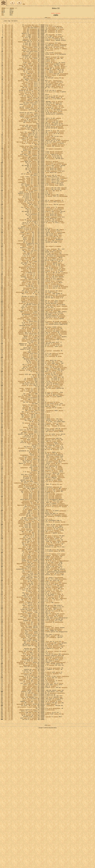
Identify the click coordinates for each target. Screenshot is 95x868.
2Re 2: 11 (8, 219)
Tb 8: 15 (8, 316)
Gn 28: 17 (8, 91)
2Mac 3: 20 (8, 375)
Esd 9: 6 (8, 288)
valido (49, 361)
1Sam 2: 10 (8, 174)
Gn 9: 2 (8, 64)
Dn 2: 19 (8, 637)
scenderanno (33, 146)
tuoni (60, 96)
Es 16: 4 (8, 101)
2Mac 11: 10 (8, 390)
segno (35, 744)
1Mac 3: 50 (8, 348)
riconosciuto (30, 667)
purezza (35, 109)
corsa (54, 435)
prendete (64, 363)
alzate (24, 458)
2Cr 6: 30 (8, 253)
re (36, 305)
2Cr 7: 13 (8, 261)
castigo (24, 305)
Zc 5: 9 (8, 720)
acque (25, 29)
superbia (59, 330)
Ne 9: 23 (8, 300)
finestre (35, 221)
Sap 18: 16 (8, 527)
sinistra (35, 692)
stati (52, 679)
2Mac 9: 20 (8, 386)
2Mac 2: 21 (8, 371)
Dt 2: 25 (8, 119)
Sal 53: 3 (8, 447)
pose (25, 34)
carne (50, 52)
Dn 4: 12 (8, 655)
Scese (29, 211)
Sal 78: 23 (8, 463)
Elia (56, 218)
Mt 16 (8, 744)
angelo (21, 74)
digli (29, 717)
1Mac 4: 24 (8, 353)
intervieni (49, 191)
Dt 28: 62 (8, 149)
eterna (54, 500)
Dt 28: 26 (8, 148)
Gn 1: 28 (8, 39)
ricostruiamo (61, 275)
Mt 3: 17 (8, 725)
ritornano (55, 562)
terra (50, 26)
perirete (64, 128)
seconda (58, 77)
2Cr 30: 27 (8, 266)
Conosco (21, 445)
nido (22, 625)
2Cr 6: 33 (8, 255)
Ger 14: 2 (8, 579)
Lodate (30, 500)
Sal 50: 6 (8, 443)
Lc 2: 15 (8, 804)
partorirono (65, 625)
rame (52, 144)
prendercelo (53, 154)
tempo (26, 715)
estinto (29, 630)
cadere (35, 794)
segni (35, 572)
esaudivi (34, 303)
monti (60, 503)
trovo (50, 306)
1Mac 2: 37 (8, 341)
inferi (56, 737)
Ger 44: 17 (8, 589)
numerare (50, 585)
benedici (50, 141)
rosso (48, 749)
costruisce (33, 709)
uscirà (61, 101)
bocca (32, 455)
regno (63, 482)
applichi (52, 423)
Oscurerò (22, 632)
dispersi (22, 719)
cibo (22, 465)
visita (54, 472)
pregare (29, 260)
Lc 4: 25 (8, 809)
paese (63, 98)
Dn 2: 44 (8, 644)
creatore (34, 67)
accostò (50, 777)
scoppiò (28, 462)
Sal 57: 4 (8, 448)
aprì (29, 463)
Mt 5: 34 (8, 729)
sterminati (58, 59)
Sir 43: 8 (8, 537)
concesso (62, 241)
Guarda (35, 71)
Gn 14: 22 (8, 69)
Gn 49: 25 (8, 93)
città (24, 164)
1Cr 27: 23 (8, 239)
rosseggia (48, 747)
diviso (22, 690)
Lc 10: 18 (8, 819)
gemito (21, 579)
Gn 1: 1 (8, 26)
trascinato (57, 126)
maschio (57, 54)
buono (58, 353)
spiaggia (64, 645)
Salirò (35, 552)
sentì (29, 781)
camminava (50, 527)
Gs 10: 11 (8, 166)
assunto (35, 343)
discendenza (21, 79)
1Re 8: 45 (8, 201)
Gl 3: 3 (8, 705)
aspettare (52, 396)
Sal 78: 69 (8, 468)
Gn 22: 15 (8, 77)
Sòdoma (51, 72)
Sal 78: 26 (8, 467)
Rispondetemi (61, 791)
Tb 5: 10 (8, 306)
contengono (61, 600)
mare (24, 37)
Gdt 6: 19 (8, 330)
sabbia (54, 79)
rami (56, 627)
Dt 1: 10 (8, 116)
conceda (29, 86)
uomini (59, 388)
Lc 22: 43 (8, 847)
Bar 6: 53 (8, 619)
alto (50, 87)
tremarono (24, 186)
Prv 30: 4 (8, 510)
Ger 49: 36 (8, 595)
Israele (64, 193)
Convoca (35, 442)
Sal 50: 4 (8, 442)
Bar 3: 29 (8, 615)
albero (62, 662)
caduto (35, 403)
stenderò (56, 632)
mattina (59, 27)
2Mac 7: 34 (8, 380)
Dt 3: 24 (8, 121)
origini (34, 44)
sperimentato (25, 376)
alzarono (29, 348)
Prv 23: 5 (8, 508)
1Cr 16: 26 (8, 234)
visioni (58, 622)
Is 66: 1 (8, 565)
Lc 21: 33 (8, 846)
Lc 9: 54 (8, 814)
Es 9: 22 (8, 94)
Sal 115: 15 (8, 490)
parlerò (29, 854)
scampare (60, 360)
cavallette (24, 557)
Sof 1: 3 (8, 714)
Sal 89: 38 (8, 477)
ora (25, 360)
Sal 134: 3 (8, 497)
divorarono (51, 811)
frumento (22, 161)
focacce (26, 567)
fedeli (62, 470)
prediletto (65, 781)
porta (35, 91)
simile (28, 109)
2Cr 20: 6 (8, 263)
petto (60, 837)
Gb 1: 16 (8, 403)
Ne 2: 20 (8, 295)
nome (58, 66)
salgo (36, 502)
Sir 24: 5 (8, 535)
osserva (56, 378)
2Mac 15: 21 (8, 398)
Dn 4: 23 (8, 667)
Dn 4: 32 (8, 674)
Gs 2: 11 (8, 163)
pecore (62, 403)
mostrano (22, 620)
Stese (26, 243)
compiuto (62, 612)
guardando (25, 786)
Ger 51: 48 (8, 600)
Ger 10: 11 (8, 574)
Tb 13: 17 (8, 326)
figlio (28, 378)
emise (47, 786)
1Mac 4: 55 (8, 356)
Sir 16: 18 (8, 530)
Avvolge (35, 540)
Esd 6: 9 (8, 278)
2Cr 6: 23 (8, 246)
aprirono (50, 56)
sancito (55, 373)
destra (62, 208)
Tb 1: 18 (8, 305)
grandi (22, 118)
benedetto (55, 316)
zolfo (35, 836)
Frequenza (12, 8)
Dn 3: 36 (8, 645)
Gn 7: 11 (8, 56)
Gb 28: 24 (8, 415)
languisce (26, 553)
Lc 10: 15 (8, 817)
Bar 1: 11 (8, 610)
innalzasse (30, 410)
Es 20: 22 (8, 108)
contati (56, 513)
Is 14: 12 (8, 550)
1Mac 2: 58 (8, 343)
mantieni (61, 244)
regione (26, 370)
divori (49, 209)
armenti (24, 335)
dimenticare (53, 139)
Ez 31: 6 (8, 625)
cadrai (23, 630)
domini (50, 263)
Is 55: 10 (8, 562)
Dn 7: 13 (8, 684)
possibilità (65, 164)
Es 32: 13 (8, 113)
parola (26, 525)
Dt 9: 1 (8, 134)
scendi (48, 503)
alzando (28, 124)
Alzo (26, 159)
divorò (49, 211)
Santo (22, 547)
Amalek (31, 103)
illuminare (51, 32)
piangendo (24, 695)
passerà (59, 727)
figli (24, 300)
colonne (34, 411)
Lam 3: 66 (8, 607)
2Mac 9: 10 (8, 385)
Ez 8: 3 (8, 622)
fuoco (35, 209)
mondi (35, 54)
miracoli (35, 680)
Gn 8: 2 (8, 61)
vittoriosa (63, 437)
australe (48, 405)
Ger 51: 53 (8, 602)
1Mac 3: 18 (8, 345)
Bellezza (34, 538)
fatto (36, 106)
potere (35, 779)
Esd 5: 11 (8, 275)
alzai (29, 672)
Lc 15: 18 (8, 829)
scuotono (50, 411)
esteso (63, 660)
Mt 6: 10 (8, 730)
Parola (56, 582)
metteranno (27, 794)
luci (25, 31)
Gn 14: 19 (8, 67)
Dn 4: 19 (8, 660)
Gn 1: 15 (8, 32)
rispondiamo (32, 792)
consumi (51, 814)
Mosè (22, 99)
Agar (35, 74)
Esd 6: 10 (8, 280)
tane (25, 736)
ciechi (3, 9)
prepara (55, 507)
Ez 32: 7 (8, 630)
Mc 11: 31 (8, 792)
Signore (21, 46)
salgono (35, 707)
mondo (34, 553)
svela (50, 639)
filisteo (25, 179)
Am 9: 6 (8, 709)
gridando (48, 348)
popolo (56, 101)
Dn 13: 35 (8, 695)
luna (62, 124)
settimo (61, 111)
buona (58, 363)
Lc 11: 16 (8, 822)
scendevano (50, 488)
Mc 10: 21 (8, 789)
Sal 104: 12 (8, 485)
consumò (58, 260)
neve (28, 562)
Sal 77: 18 (8, 462)
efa (26, 720)
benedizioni (33, 93)
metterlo (51, 787)
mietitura (21, 183)
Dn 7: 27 (8, 685)
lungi (25, 87)
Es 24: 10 (8, 109)
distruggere (29, 52)
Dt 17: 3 (8, 138)
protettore (59, 391)
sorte (54, 655)
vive (62, 692)
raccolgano (51, 29)
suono (52, 358)
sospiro (55, 786)
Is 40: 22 (8, 557)
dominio (54, 660)
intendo (53, 336)
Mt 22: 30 (8, 762)
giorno (62, 31)
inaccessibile (63, 602)
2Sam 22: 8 (8, 186)
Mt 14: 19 (8, 742)
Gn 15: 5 (8, 71)
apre (28, 221)
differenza (31, 345)
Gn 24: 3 (8, 81)
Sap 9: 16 (8, 520)
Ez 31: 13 (8, 627)
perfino (60, 118)
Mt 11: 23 (8, 737)
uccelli (34, 37)
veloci (25, 609)
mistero (60, 635)
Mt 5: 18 (8, 727)
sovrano (34, 395)
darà (48, 295)
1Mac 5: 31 (8, 358)
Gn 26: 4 (8, 84)
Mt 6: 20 (8, 732)
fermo (24, 168)
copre (36, 507)
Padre (29, 739)
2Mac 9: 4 (8, 383)
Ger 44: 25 (8, 594)
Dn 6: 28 (8, 680)
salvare (52, 345)
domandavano (26, 822)
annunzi (47, 443)
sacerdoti (23, 391)
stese (24, 96)
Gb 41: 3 (8, 427)
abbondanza (62, 86)
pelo (49, 670)
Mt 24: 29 (8, 767)
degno (48, 647)
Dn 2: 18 (8, 635)
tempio (62, 229)
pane (35, 101)
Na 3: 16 (8, 712)
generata (54, 422)
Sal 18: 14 (8, 433)
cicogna (34, 570)
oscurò (49, 206)
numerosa (23, 84)
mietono (60, 734)
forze (31, 346)
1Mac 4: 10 (8, 351)
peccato (56, 193)
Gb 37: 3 (8, 420)
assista (50, 311)
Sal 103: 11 (8, 480)
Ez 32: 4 (8, 629)
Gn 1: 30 (8, 41)
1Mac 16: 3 (8, 363)
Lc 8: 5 (8, 811)
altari (21, 229)
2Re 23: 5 (8, 233)
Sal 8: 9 (8, 430)
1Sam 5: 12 (8, 176)
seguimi (57, 757)
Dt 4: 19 (8, 124)
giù (58, 707)
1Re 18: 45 (8, 206)
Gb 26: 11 (8, 411)
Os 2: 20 (8, 699)
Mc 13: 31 (8, 797)
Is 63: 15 (8, 563)
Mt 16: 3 (8, 749)
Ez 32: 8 (8, 632)
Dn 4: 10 (8, 654)
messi (55, 276)
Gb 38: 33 (8, 423)
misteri (56, 639)
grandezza (64, 323)
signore (61, 697)
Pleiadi (24, 405)
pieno (57, 695)
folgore (53, 819)
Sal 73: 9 (8, 455)
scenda (28, 209)
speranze (34, 386)
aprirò (25, 724)
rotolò (56, 777)
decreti (59, 296)
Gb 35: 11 (8, 418)
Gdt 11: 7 (8, 335)
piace (25, 674)
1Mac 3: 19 (8, 346)
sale (60, 278)
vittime (58, 366)
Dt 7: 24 (8, 133)
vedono (47, 752)
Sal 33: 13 (8, 438)
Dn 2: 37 (8, 640)
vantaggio (63, 381)
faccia (59, 752)
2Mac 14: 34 (8, 391)
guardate (60, 558)
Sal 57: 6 (8, 450)
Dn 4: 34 (8, 675)
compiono (54, 567)
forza (57, 437)
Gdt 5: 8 (8, 328)
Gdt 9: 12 (8, 333)
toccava (35, 527)
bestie (56, 49)
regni (63, 263)
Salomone (22, 368)
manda (47, 400)
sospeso (34, 181)
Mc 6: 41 (8, 784)
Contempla (34, 417)
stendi (35, 483)
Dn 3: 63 (8, 649)
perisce (57, 553)
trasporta (48, 518)
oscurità (59, 306)
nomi (32, 133)
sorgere (51, 644)
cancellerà (21, 151)
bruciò (50, 231)
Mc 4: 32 (8, 782)
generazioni (60, 325)
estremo (34, 435)
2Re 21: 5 (8, 229)
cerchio (52, 540)
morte (29, 527)
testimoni (24, 156)
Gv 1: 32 (8, 851)
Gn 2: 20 (8, 49)
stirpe (24, 645)
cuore (52, 695)
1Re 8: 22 (8, 188)
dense (53, 99)
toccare (27, 385)
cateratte (34, 56)
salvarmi (49, 448)
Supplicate (25, 308)
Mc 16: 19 (8, 802)
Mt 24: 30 (8, 769)
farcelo (61, 154)
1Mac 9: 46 (8, 360)
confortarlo (50, 847)
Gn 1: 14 (8, 31)
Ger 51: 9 (8, 597)
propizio (62, 356)
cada (61, 832)
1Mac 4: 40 (8, 355)
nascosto (64, 821)
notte (60, 311)
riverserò (53, 724)
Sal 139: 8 (8, 502)
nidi (51, 736)
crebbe (56, 670)
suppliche (34, 373)
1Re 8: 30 (8, 189)
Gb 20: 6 (8, 410)
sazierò (50, 629)
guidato (61, 338)
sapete (51, 751)
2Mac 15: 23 (8, 400)
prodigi (27, 680)
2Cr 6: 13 (8, 243)
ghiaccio (25, 422)
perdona (55, 189)
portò (50, 622)
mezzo (36, 123)
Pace (36, 839)
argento (64, 614)
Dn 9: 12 (8, 689)
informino (56, 408)
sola (48, 535)
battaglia (61, 169)
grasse (54, 86)
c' (25, 244)
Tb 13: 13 (8, 325)
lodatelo (58, 649)
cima (31, 66)
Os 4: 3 (8, 702)
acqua (21, 462)
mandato (29, 305)
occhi (36, 124)
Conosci (26, 423)
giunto (32, 265)
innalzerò (65, 552)
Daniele (22, 637)
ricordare (53, 694)
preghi (51, 280)
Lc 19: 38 (8, 839)
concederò (50, 84)
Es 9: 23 (8, 96)
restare (59, 336)
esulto (50, 323)
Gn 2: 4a (8, 44)
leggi (35, 423)
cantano (49, 485)
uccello (34, 518)
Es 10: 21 (8, 98)
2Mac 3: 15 (8, 373)
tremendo (58, 291)
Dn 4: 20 (8, 662)
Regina (35, 567)
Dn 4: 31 (8, 672)
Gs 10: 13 (8, 168)
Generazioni (50, 325)
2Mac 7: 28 (8, 378)
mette (56, 712)
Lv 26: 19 (8, 114)
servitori (28, 275)
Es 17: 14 (8, 103)
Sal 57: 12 (8, 452)
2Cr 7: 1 (8, 260)
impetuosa (24, 522)
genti (55, 572)
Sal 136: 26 (8, 500)
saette (54, 462)
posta (31, 370)
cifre (2, 14)
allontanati (25, 804)
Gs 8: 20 (8, 164)
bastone (31, 96)
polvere (22, 146)
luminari (34, 522)
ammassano (58, 614)
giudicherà (58, 174)
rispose (21, 238)
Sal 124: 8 (8, 495)
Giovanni (22, 759)
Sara (56, 320)
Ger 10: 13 (8, 577)
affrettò (54, 168)
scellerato (22, 393)
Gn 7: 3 (8, 54)
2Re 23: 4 (8, 231)
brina (35, 422)
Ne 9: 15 (8, 298)
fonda (59, 709)
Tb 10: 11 (8, 320)
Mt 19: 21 (8, 757)
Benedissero (23, 316)
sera (51, 27)
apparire (25, 684)
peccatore (53, 827)
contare (26, 585)
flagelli (34, 376)
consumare (50, 366)
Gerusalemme (63, 231)
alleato (29, 390)
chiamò (28, 27)
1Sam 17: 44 (8, 178)
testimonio (24, 128)
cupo (52, 749)
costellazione (53, 548)
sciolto (31, 756)
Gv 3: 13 (8, 856)
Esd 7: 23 (8, 285)
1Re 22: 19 (8, 208)
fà (56, 191)
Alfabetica (4, 8)
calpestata (22, 811)
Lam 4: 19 (8, 609)
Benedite (28, 649)
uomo (59, 47)
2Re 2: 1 (8, 218)
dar (28, 326)
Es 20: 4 (8, 104)
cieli (2, 11)
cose (57, 453)
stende (35, 557)
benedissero (34, 356)
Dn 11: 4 (8, 690)
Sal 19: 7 (8, 435)
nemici (49, 388)
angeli (56, 89)
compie (35, 498)
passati (35, 727)
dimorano (25, 485)
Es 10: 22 (8, 99)
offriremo (52, 589)
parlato (34, 108)
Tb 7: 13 (8, 313)
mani (32, 188)
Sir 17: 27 (8, 533)
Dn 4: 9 (8, 652)
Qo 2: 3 (8, 513)
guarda (48, 330)
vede (51, 438)
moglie (56, 318)
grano (55, 278)
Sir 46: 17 (8, 543)
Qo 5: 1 (8, 517)
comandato (63, 393)
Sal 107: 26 (8, 488)
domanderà (51, 283)
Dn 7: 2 (8, 682)
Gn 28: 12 (8, 89)
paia (51, 54)
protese (31, 375)
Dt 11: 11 (8, 136)
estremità (34, 595)
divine (63, 622)
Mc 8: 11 (8, 787)
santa (25, 266)
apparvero (34, 388)
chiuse (52, 61)
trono (22, 208)
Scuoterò (35, 717)
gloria (22, 326)
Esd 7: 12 (8, 281)
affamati (57, 298)
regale (59, 525)
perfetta (54, 281)
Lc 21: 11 (8, 844)
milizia (34, 228)
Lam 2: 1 (8, 604)
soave (30, 280)
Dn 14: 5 (8, 697)
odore (26, 280)
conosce (48, 570)
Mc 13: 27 (8, 796)
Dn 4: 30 (8, 670)
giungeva (35, 650)
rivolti (31, 401)
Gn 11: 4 (8, 66)
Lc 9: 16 (8, 812)
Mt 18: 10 (8, 752)
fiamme (31, 173)
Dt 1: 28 (8, 118)
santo (55, 370)
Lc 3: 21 (8, 806)
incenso (21, 580)
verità (23, 852)
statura (52, 410)
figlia (26, 315)
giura (33, 766)
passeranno (58, 665)
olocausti (29, 278)
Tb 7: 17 (8, 315)
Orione (63, 548)
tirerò (54, 707)
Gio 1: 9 (8, 710)
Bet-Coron (20, 166)
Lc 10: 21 (8, 821)
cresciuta (27, 660)
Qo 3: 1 (8, 515)
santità (34, 141)
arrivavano (34, 358)
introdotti (55, 300)
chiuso (49, 809)
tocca (55, 503)
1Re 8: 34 (8, 193)
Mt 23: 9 (8, 764)
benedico (21, 739)
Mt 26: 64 (8, 776)
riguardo (48, 635)
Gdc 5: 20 (8, 169)
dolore (63, 315)
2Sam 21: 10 (8, 183)
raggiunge (60, 435)
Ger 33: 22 (8, 585)
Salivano (31, 488)
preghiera (54, 201)
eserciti (21, 472)
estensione (51, 528)
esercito (34, 126)
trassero (49, 381)
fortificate (30, 118)
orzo (30, 183)
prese (60, 411)
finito (22, 260)
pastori (50, 804)
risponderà (55, 700)
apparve (22, 847)
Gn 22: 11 (8, 76)
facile (23, 832)
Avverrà (48, 221)
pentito (57, 51)
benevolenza (60, 351)
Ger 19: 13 (8, 580)
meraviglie (64, 340)
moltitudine (20, 346)
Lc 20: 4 (8, 841)
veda (24, 582)
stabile (60, 468)
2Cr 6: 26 (8, 249)
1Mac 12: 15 (8, 361)
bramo (61, 457)
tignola (54, 732)
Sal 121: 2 (8, 493)
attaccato (53, 403)
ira (31, 276)
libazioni (60, 567)
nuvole (61, 123)
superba (24, 114)
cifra (2, 13)
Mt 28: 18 (8, 779)
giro (35, 535)
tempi (58, 570)
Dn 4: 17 (8, 657)
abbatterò (63, 714)
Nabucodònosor (64, 669)
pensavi (29, 552)
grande (51, 291)
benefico (29, 143)
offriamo (51, 592)
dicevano (56, 804)
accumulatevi (22, 732)
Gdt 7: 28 (8, 331)
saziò (26, 487)
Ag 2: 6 (8, 715)
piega (33, 503)
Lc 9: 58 (8, 816)
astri (35, 385)
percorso (56, 535)
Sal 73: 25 (8, 457)
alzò (30, 398)
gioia (53, 315)
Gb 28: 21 (8, 413)
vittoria (64, 396)
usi (54, 351)
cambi (47, 315)
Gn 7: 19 (8, 57)
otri (35, 425)
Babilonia (37, 600)
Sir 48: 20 (8, 547)
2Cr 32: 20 (8, 268)
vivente (60, 39)
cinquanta (63, 209)
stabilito (54, 310)
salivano (35, 176)
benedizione (33, 318)
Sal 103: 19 (8, 482)
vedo (30, 306)
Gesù (29, 744)
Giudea (22, 717)
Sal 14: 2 (8, 432)
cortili (53, 229)
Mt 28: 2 (8, 777)
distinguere (53, 31)
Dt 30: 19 (8, 156)
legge (29, 281)
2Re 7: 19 (8, 223)
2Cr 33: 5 (8, 271)
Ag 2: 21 (8, 717)
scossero (51, 186)
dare (50, 143)
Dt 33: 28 (8, 161)
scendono (34, 562)
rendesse (55, 602)
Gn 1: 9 (8, 29)
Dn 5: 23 (8, 679)
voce (36, 348)
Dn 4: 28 (8, 669)
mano (32, 94)
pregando (23, 290)
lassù (35, 104)
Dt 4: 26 (8, 128)
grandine (54, 94)
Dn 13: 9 (8, 694)
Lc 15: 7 (8, 827)
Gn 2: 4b (8, 46)
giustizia (60, 191)
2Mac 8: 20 (8, 381)
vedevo (25, 819)
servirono (61, 568)
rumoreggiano (25, 577)
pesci (50, 430)
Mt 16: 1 (8, 746)
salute (48, 281)
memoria (24, 103)
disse (29, 71)
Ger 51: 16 (8, 599)
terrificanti (22, 844)
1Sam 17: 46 (8, 179)
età (55, 363)
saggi (25, 418)
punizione (26, 597)
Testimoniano (28, 341)
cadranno (34, 767)
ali (62, 712)
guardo (33, 428)
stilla (47, 161)
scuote (49, 704)
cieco (2, 10)
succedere (52, 350)
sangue (59, 705)
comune (57, 664)
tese (32, 204)
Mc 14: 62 (8, 801)
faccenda (30, 515)
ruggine (62, 732)
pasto (26, 470)
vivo (27, 697)
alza (51, 597)
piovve (25, 836)
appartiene (49, 667)
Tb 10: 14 (8, 321)
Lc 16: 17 (8, 832)
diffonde (26, 420)
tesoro (35, 143)
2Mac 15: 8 (8, 396)
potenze (51, 767)
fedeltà (54, 440)
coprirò (35, 630)
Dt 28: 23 (8, 144)
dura (36, 542)
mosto (31, 161)
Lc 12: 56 (8, 824)
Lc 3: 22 (8, 807)
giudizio (34, 383)
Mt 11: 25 (8, 739)
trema (34, 704)
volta (63, 77)
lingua (55, 455)
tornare (35, 804)
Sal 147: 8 (8, 507)
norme (60, 423)
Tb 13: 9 (8, 323)
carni (26, 178)
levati (28, 812)
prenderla (51, 615)
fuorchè (48, 856)
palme (28, 204)
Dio (33, 26)
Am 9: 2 (8, 707)
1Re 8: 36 (8, 196)
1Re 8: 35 (8, 194)
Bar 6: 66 (8, 620)
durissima (26, 388)
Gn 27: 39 (8, 87)
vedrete (35, 852)
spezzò (60, 812)
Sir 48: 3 (8, 545)
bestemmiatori (52, 305)
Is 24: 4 (8, 553)
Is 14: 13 (8, 552)
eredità (28, 333)
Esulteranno (26, 600)
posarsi (50, 184)
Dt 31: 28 (8, 158)
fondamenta (33, 186)
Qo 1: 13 (8, 512)
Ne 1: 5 (8, 291)
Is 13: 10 (8, 548)
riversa (28, 425)
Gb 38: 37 (8, 425)
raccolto (64, 510)
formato (35, 234)
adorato (29, 328)
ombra (24, 652)
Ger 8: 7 (8, 570)
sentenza (57, 460)
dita (59, 428)
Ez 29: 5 (8, 624)
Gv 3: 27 (8, 859)
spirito (21, 622)
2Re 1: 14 (8, 216)
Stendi (25, 94)
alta (35, 406)
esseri (57, 41)
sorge (25, 435)
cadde (50, 183)
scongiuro (21, 378)
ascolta (48, 189)
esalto (22, 675)
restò (29, 181)
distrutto (65, 146)
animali (51, 634)
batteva (52, 837)
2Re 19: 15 (8, 226)
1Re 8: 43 (8, 199)
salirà (62, 153)
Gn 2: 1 (8, 42)
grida (36, 355)
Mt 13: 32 (8, 741)
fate (59, 341)
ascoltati (34, 301)
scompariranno (58, 574)
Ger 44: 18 (8, 590)
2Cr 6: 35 (8, 256)
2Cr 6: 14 (8, 244)
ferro (50, 114)
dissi (24, 291)
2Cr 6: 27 (8, 251)
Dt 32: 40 (8, 159)
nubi (59, 206)
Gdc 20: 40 (8, 173)
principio (28, 26)
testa (31, 458)
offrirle (51, 590)
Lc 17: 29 (8, 836)
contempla (34, 378)
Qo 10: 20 (8, 518)
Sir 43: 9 (8, 538)
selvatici (58, 634)
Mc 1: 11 (8, 781)
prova (60, 787)
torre (21, 66)
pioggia (34, 62)
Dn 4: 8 (8, 650)
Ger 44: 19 (8, 592)
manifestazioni (27, 371)
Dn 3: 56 (8, 647)
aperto (47, 852)
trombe (23, 355)
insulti (55, 458)
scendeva (34, 662)
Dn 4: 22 (8, 665)
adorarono (24, 356)
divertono (22, 614)
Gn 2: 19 (8, 47)
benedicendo (25, 321)
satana (30, 819)
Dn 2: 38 (8, 642)
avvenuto (23, 612)
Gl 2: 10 (8, 704)
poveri (22, 757)
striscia (54, 64)
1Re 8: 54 (8, 204)
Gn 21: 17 (8, 74)
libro (24, 310)
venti (35, 682)
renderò (30, 114)
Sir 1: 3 (8, 528)
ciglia (3, 15)
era (49, 356)
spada (52, 236)
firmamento (36, 27)
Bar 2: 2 (8, 612)
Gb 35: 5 (8, 417)
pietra (64, 777)
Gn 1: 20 (8, 36)
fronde (59, 485)
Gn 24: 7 (8, 82)
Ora (59, 281)
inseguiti (63, 609)
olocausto (60, 238)
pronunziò (49, 742)
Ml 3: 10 (8, 724)
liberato (63, 680)
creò (36, 26)
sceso (29, 216)
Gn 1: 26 (8, 37)
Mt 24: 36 (8, 774)
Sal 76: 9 (8, 460)
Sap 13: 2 (8, 522)
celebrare (63, 395)
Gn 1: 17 (8, 34)
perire (22, 133)
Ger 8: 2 (8, 568)
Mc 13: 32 (8, 799)
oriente (55, 467)
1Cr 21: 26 (8, 238)
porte (50, 326)
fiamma (22, 171)
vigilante (21, 654)
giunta (35, 660)
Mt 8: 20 (8, 736)
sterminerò (25, 714)
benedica (21, 93)
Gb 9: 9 (8, 405)
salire (54, 577)
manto (27, 483)
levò (29, 784)
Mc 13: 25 (8, 794)
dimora (21, 141)
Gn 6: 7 (8, 51)
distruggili (29, 607)
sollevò (29, 622)
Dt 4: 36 (8, 129)
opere (57, 675)
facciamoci (50, 66)
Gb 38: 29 (8, 422)
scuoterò (35, 715)
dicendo (24, 761)
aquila (25, 508)
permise (25, 184)
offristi (48, 523)
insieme (62, 655)
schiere (30, 533)
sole (56, 124)
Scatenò (34, 467)
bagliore (55, 420)
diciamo (33, 761)
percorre (61, 455)
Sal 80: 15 (8, 472)
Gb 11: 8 (8, 406)
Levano (22, 455)
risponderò (34, 700)
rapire (35, 218)
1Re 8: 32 (8, 191)
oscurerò (50, 630)
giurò (47, 692)
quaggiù (59, 104)
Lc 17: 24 (8, 834)
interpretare (25, 751)
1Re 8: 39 (8, 198)
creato (35, 338)
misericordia (64, 301)
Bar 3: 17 (8, 614)
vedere (56, 650)
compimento (34, 42)
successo (54, 295)
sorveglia (21, 533)
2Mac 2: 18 (8, 370)
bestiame (51, 37)
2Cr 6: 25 (8, 248)
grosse (59, 166)
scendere (53, 545)
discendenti (24, 542)
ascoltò (29, 547)
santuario (32, 478)
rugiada (34, 86)
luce (35, 306)
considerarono (50, 522)
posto (62, 156)
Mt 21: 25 (8, 759)
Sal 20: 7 (8, 437)
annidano (51, 741)
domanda (23, 744)
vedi (48, 472)
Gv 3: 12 (8, 854)
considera (57, 417)
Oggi (24, 749)
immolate (64, 366)
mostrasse (24, 746)
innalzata (31, 737)
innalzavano (27, 123)
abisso (24, 56)
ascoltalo (34, 191)
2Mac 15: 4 (8, 395)
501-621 (49, 18)
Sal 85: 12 (8, 473)
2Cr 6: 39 (8, 258)
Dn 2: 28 (8, 639)
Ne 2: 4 (8, 293)
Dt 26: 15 (8, 141)
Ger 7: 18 (8, 567)
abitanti (54, 674)
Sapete (57, 749)
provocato (23, 276)
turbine (52, 218)
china (49, 432)
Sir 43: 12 (8, 540)
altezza (34, 528)
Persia (22, 273)
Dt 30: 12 (8, 153)
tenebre (55, 98)
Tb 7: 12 (8, 310)
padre (29, 313)
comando (58, 138)
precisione (59, 285)
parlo (54, 669)
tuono (35, 462)
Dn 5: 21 (8, 677)
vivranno (48, 335)
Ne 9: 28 (8, 303)
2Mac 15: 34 (8, 401)
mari (61, 498)
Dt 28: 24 (8, 146)
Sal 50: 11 (8, 445)
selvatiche (63, 49)
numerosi (23, 116)
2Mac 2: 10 (8, 366)
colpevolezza (21, 288)
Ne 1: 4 (8, 290)
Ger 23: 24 (8, 582)
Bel (26, 747)
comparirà (34, 769)
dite (51, 458)
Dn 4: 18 (8, 659)
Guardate (25, 734)
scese (35, 654)
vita (61, 159)
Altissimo (28, 174)
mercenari (20, 712)
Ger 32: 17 (8, 584)
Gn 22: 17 (8, 79)
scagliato (34, 604)
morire (64, 341)
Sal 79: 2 (8, 470)
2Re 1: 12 (8, 213)
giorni (21, 106)
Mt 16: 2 (8, 747)
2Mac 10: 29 (8, 388)
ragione (51, 672)
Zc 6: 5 (8, 722)
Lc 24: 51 (8, 849)
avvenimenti (63, 350)
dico (48, 159)
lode (31, 326)
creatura (30, 617)
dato (51, 296)
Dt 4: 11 (8, 123)
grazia (56, 335)
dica (54, 153)
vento (49, 467)
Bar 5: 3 (8, 617)
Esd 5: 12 (8, 276)
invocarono (49, 391)
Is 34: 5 (8, 555)
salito (35, 510)
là (56, 118)
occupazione (59, 512)
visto (22, 108)
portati (26, 42)
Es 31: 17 (8, 111)
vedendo (49, 124)
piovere (34, 72)
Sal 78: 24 (8, 465)
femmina (64, 54)
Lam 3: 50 (8, 605)
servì (50, 228)
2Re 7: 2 (8, 221)
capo (12, 13)
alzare (28, 837)
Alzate (21, 360)
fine (28, 268)
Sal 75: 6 (8, 458)
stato (48, 310)
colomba (21, 807)
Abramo (57, 76)
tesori (35, 732)
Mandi (35, 448)
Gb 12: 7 (8, 408)
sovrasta (48, 560)
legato (31, 754)
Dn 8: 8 (8, 687)
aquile (35, 609)
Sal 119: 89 (8, 492)
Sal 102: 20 (8, 478)
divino (28, 403)
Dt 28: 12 (8, 143)
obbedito (61, 149)
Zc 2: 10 (8, 719)
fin (60, 650)
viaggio (26, 320)
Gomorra (63, 72)
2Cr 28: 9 (8, 265)
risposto (31, 437)
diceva (51, 383)
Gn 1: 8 (8, 27)
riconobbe (54, 677)
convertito (61, 827)
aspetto (34, 751)
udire (58, 119)
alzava (31, 164)
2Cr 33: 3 (8, 270)
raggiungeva (34, 89)
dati (52, 685)
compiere (30, 513)
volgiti (28, 472)
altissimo (26, 67)
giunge (61, 420)
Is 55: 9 (8, 560)
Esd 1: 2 (8, 273)
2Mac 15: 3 (8, 393)
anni (59, 809)
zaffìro (21, 109)
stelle (55, 71)
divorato (51, 216)
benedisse (29, 637)
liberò (50, 224)
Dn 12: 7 (8, 692)
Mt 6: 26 (8, 734)
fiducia (64, 695)
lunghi (25, 610)
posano (21, 627)
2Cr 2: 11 (8, 241)
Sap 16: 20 (8, 523)
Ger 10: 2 (8, 572)
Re (36, 675)
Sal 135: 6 (8, 498)
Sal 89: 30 (8, 475)
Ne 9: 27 (8, 301)
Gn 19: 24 (8, 72)
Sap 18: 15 (8, 525)
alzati (28, 742)
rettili (24, 51)
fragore (57, 543)
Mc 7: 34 (8, 786)
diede (28, 465)
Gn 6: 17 (8, 52)
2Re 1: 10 (8, 209)
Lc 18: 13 (8, 837)
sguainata (58, 236)
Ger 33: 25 (8, 587)
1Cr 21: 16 (8, 236)
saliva (27, 171)
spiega (60, 557)
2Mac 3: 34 (8, 376)
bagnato (24, 655)
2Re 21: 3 (8, 228)
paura (28, 572)
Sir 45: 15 (8, 542)
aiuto (55, 346)
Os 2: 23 (8, 700)
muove (60, 445)
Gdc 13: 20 (8, 171)
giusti (60, 694)
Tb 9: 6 (8, 318)
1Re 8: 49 (8, 203)
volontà (29, 285)
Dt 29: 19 (8, 151)
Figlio (61, 736)
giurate (24, 729)
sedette (49, 802)
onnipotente (33, 525)
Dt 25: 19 (8, 139)
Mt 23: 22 (8, 766)
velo (52, 557)
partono (50, 722)
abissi (61, 488)
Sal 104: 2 (8, 483)
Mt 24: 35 (8, 772)
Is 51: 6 (8, 558)
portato (31, 849)
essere (55, 39)
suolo (62, 64)
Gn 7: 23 (8, 59)
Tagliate (55, 662)
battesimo (20, 791)
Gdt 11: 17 (8, 336)
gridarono (34, 268)
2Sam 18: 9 (8, 181)
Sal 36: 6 (8, 440)
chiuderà (35, 194)
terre (49, 86)
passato (21, 396)
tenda (53, 483)
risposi (24, 295)
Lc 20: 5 (8, 842)
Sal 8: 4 (8, 428)
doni (28, 325)
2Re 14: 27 (8, 224)
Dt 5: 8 (8, 131)
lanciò (35, 166)
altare (35, 171)
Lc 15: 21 (8, 831)
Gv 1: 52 (8, 852)
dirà (48, 792)
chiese (29, 393)
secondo (21, 285)
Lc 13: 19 (8, 826)
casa (30, 286)
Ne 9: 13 (8, 296)
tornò (56, 672)
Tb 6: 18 (8, 308)
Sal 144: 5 (8, 503)
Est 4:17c (8, 340)
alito (62, 52)
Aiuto (24, 4)
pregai (30, 293)
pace (62, 313)
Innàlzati (30, 450)
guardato (50, 478)
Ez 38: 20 (8, 634)
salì (62, 171)
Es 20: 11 (8, 106)
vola (32, 508)
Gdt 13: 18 (8, 338)
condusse (51, 47)
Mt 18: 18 (8, 754)
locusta (51, 712)
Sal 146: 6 (8, 505)
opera (47, 428)
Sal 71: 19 (8, 453)
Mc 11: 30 (8, 791)
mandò (56, 96)
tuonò (35, 433)
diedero (55, 169)
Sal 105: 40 (8, 487)
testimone (29, 477)
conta (48, 71)
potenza (63, 584)
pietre (64, 166)
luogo (22, 189)
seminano (51, 734)
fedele (35, 477)
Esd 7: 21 (8, 283)
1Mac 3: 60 (8, 350)
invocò (48, 398)
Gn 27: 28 (8, 86)
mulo (60, 181)
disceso (34, 857)
